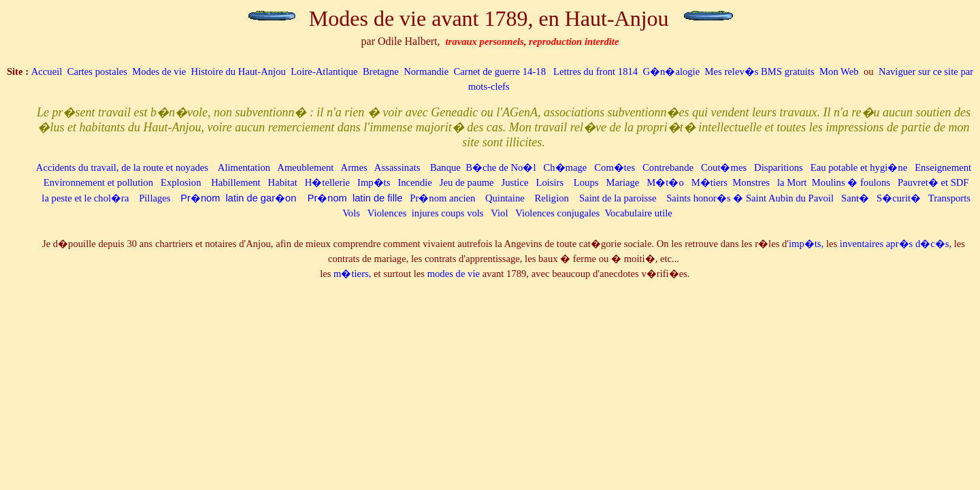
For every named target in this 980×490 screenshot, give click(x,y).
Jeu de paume (467, 182)
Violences (387, 213)
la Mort (792, 182)
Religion (551, 198)
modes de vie (454, 274)
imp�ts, (806, 244)
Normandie (426, 71)
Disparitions (779, 167)
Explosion (181, 182)
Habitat (283, 182)
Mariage (622, 182)
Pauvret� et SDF (933, 182)
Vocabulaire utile (638, 213)
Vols (351, 213)
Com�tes (615, 167)
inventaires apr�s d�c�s (895, 244)
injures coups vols (448, 213)
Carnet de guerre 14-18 (500, 71)
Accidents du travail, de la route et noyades (122, 167)
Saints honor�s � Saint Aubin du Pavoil (750, 198)
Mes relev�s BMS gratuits (761, 71)
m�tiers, (352, 274)
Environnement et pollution (98, 182)
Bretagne (381, 71)
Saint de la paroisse (618, 198)
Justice (515, 182)
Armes (354, 167)
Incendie (414, 182)
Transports (949, 198)
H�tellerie (327, 182)
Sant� (855, 198)
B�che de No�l (501, 167)
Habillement (235, 182)
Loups (586, 182)
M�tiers (709, 182)
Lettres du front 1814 (597, 71)
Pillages (154, 198)
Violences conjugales (557, 213)
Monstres (751, 182)
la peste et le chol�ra (85, 198)
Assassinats (397, 167)
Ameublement (305, 167)
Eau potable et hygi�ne (859, 167)
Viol (499, 213)
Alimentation (245, 167)
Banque (445, 167)
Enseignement (943, 167)
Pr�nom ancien (442, 198)
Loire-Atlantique (324, 71)
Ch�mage (565, 167)
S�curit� (899, 198)
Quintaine (505, 198)
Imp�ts (374, 182)
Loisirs (550, 182)
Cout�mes (724, 167)
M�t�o (665, 182)
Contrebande (668, 167)
